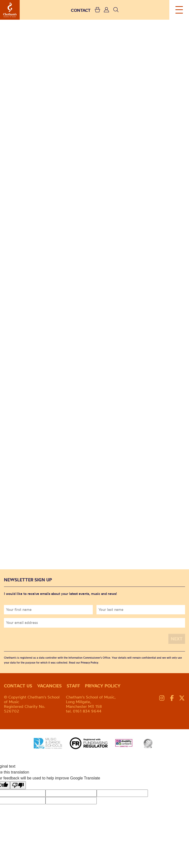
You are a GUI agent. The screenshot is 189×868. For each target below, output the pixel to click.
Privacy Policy (89, 663)
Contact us (18, 686)
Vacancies (49, 686)
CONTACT (81, 10)
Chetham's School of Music (10, 10)
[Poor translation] (18, 785)
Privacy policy (103, 686)
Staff (73, 686)
